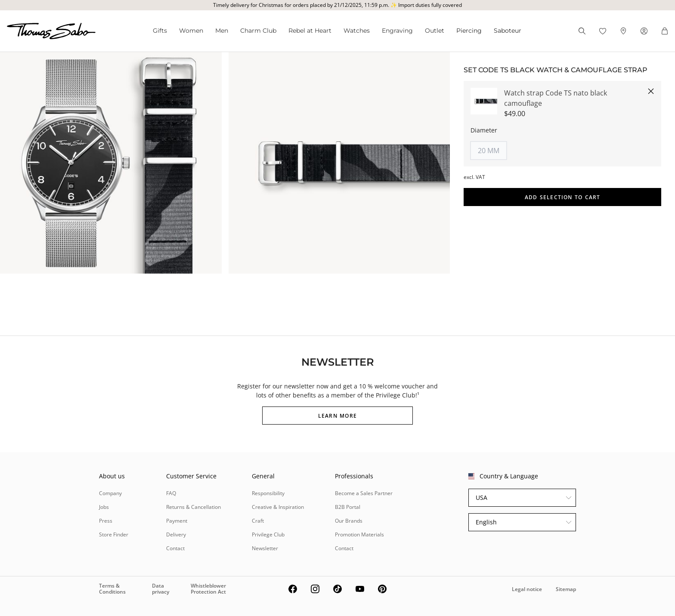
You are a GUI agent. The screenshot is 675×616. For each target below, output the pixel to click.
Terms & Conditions (112, 589)
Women (191, 31)
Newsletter (265, 548)
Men (222, 31)
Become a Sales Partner (364, 493)
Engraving (397, 31)
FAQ (171, 493)
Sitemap (566, 589)
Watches (357, 31)
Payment (177, 521)
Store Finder (114, 534)
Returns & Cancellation (194, 507)
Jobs (104, 507)
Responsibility (268, 493)
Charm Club (258, 31)
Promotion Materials (359, 534)
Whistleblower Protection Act (208, 589)
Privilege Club (268, 534)
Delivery (176, 534)
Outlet (435, 31)
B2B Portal (348, 507)
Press (106, 521)
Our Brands (349, 521)
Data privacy (161, 589)
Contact (175, 548)
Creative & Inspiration (278, 507)
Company (110, 493)
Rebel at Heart (310, 31)
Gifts (160, 31)
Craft (258, 521)
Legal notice (527, 589)
